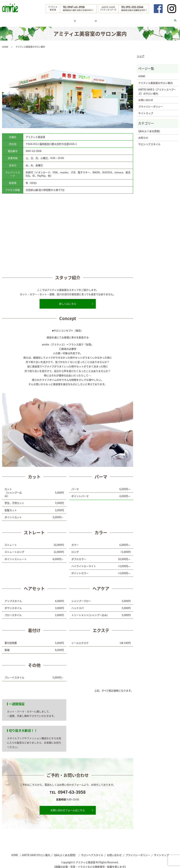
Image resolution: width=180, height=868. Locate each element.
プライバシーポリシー (151, 103)
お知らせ (143, 134)
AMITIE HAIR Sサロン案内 (36, 852)
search (177, 19)
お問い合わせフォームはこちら (68, 807)
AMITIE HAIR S (88, 19)
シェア (141, 53)
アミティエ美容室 (63, 19)
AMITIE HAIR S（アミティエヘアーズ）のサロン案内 (157, 88)
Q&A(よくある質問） (114, 19)
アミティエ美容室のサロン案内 (155, 80)
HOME (46, 19)
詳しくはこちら (68, 300)
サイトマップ (146, 110)
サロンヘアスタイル (141, 19)
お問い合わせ (163, 19)
